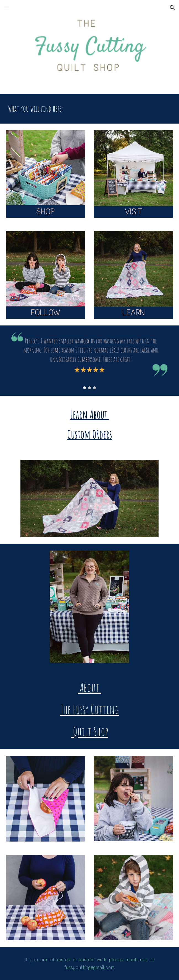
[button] (7, 8)
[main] (89, 109)
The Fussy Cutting (90, 709)
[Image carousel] (89, 361)
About (89, 687)
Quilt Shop (90, 731)
